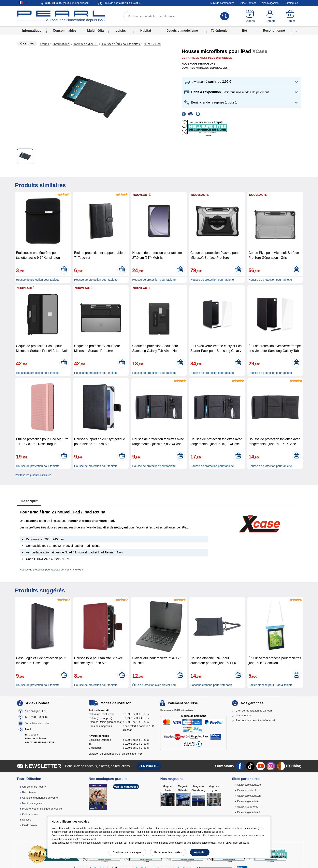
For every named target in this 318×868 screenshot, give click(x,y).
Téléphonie (219, 31)
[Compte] (271, 16)
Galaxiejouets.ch (247, 790)
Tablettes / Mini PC (86, 44)
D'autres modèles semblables (205, 68)
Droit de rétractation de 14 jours (254, 711)
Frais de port (122, 3)
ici (248, 843)
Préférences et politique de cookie (42, 809)
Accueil (45, 44)
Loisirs (121, 31)
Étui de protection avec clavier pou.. (155, 685)
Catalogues (291, 3)
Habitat (146, 31)
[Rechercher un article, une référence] (177, 16)
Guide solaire (30, 825)
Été (244, 31)
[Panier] (291, 16)
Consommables (65, 31)
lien (221, 832)
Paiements (177, 710)
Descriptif (29, 501)
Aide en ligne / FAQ (36, 711)
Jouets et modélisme (182, 31)
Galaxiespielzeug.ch (249, 796)
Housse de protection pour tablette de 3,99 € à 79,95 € (52, 570)
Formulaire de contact (38, 723)
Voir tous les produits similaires (33, 475)
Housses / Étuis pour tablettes (121, 44)
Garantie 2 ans (244, 715)
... (296, 31)
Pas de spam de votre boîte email (255, 720)
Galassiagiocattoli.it (248, 812)
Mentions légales (32, 803)
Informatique (32, 31)
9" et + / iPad (152, 44)
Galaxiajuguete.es (248, 807)
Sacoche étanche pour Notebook (211, 685)
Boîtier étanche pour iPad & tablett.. (271, 685)
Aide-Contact (248, 3)
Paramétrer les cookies (168, 852)
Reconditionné (274, 31)
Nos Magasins (270, 3)
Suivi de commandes (222, 3)
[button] (241, 82)
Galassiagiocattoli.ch (249, 801)
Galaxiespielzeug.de (249, 785)
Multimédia (95, 31)
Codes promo (30, 814)
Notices (26, 820)
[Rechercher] (225, 16)
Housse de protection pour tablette (38, 280)
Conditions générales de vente (40, 798)
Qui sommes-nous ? (34, 787)
